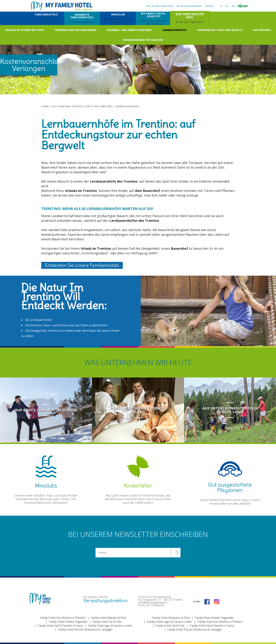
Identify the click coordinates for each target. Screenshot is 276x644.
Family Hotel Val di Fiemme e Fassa (212, 626)
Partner (209, 6)
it (221, 6)
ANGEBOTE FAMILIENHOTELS (82, 18)
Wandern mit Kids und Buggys (220, 30)
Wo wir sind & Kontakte (189, 6)
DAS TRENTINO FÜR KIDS (190, 18)
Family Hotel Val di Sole (107, 622)
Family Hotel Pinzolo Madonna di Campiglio (85, 630)
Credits (197, 601)
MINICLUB (118, 18)
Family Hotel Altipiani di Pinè (108, 618)
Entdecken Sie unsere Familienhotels (82, 265)
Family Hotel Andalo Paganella (68, 622)
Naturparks (262, 30)
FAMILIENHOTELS (46, 18)
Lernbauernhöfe (175, 30)
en (227, 6)
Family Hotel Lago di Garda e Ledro (169, 622)
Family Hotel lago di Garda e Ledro (110, 626)
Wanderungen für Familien (143, 40)
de (233, 6)
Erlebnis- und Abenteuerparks (129, 30)
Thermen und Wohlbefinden (75, 30)
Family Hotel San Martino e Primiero (63, 618)
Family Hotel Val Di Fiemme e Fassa (60, 626)
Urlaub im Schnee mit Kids (25, 30)
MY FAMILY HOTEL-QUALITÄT (154, 18)
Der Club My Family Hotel (160, 6)
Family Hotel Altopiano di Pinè (171, 618)
